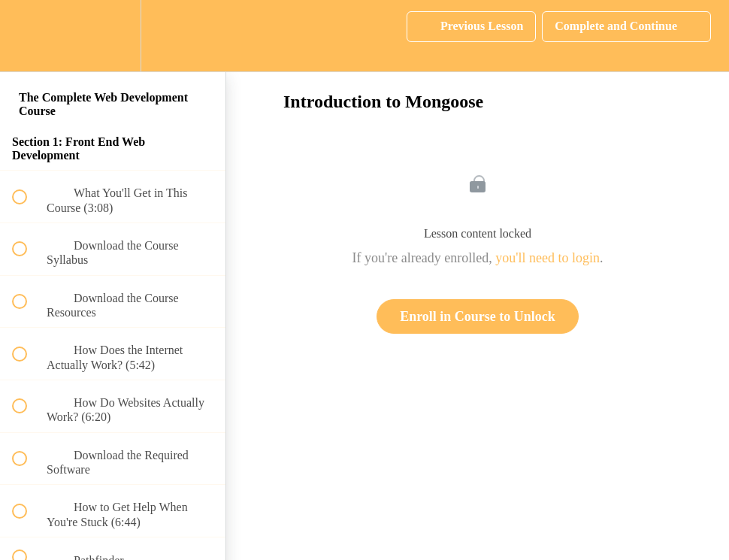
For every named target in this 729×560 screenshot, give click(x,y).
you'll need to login (548, 258)
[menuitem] (113, 36)
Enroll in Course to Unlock (478, 316)
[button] (28, 36)
